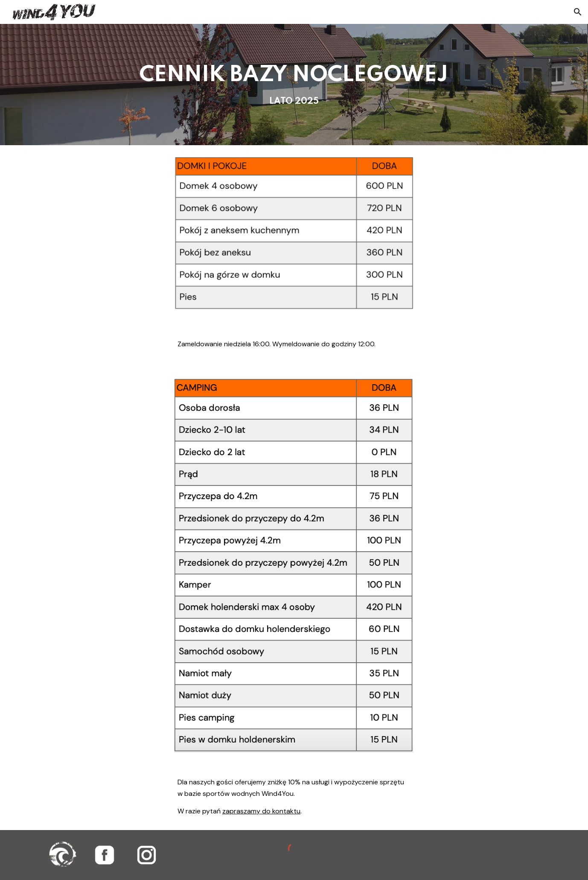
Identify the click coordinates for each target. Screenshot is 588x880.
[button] (578, 12)
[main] (294, 85)
